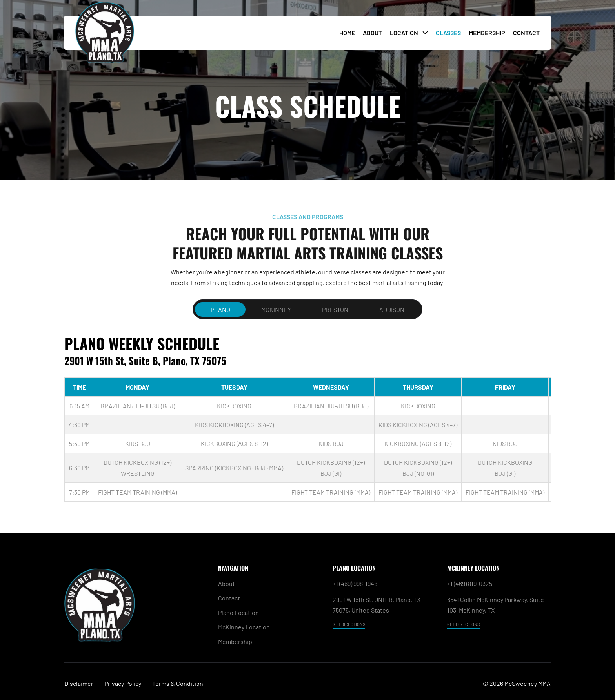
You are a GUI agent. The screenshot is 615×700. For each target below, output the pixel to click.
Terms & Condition (178, 683)
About (372, 33)
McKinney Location (244, 627)
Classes (448, 33)
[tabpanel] (307, 418)
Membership (487, 33)
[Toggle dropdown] (425, 33)
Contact (526, 33)
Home (347, 33)
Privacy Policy (123, 683)
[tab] (220, 310)
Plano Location (238, 612)
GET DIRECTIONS (349, 624)
